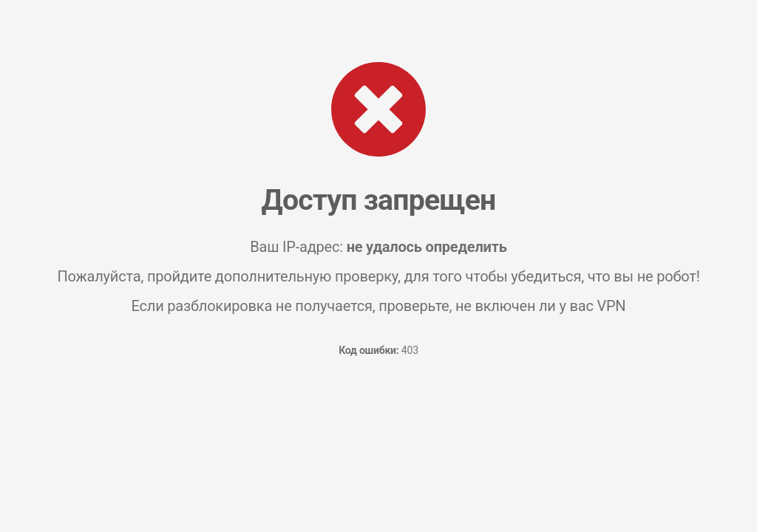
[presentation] (378, 423)
